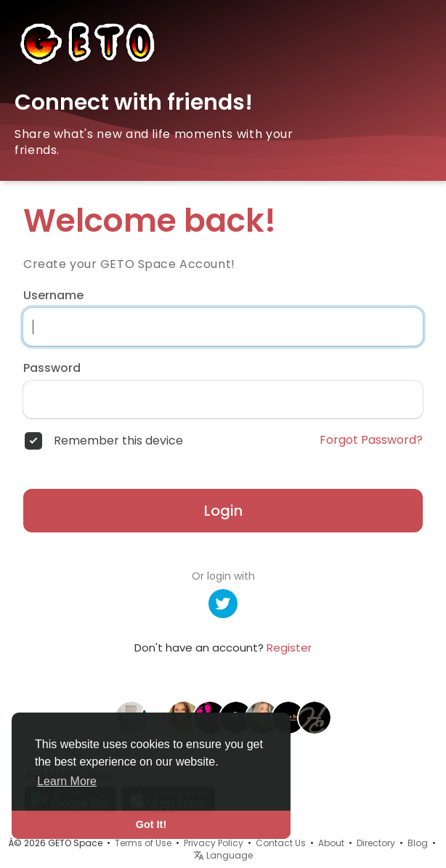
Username (53, 296)
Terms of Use (143, 843)
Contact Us (281, 843)
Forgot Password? (371, 440)
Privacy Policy (214, 843)
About (331, 843)
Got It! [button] (151, 824)
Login (223, 511)
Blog (418, 843)
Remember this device (118, 441)
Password (52, 368)
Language (223, 855)
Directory (376, 843)
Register (289, 648)
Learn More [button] (67, 781)
